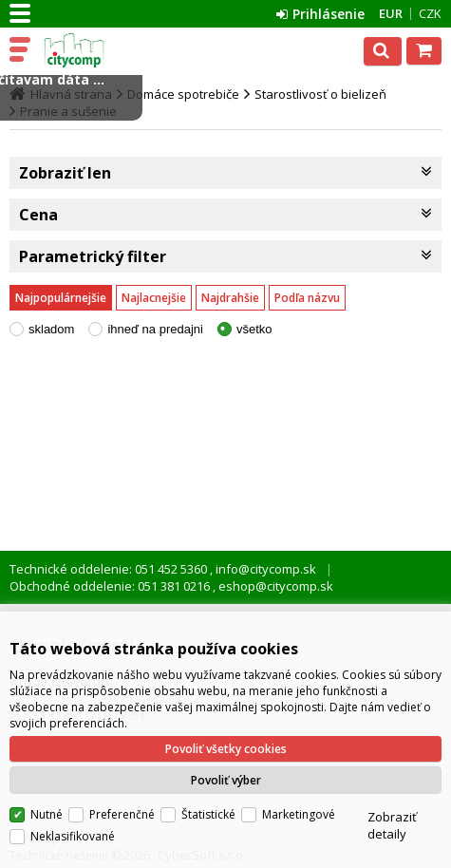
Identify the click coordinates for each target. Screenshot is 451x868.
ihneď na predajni (155, 329)
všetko (254, 329)
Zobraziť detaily (392, 825)
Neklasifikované (73, 836)
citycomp (97, 50)
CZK (430, 13)
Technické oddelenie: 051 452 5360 (110, 569)
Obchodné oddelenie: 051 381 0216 (111, 586)
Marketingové (299, 814)
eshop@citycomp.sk (274, 586)
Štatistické (208, 814)
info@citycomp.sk (264, 569)
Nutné (47, 814)
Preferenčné (122, 814)
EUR (391, 13)
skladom (51, 329)
